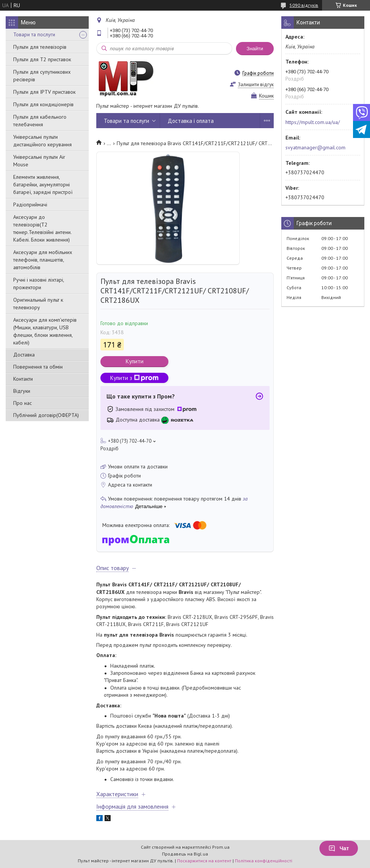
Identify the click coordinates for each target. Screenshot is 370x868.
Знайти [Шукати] (255, 49)
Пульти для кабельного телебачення (40, 121)
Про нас (22, 403)
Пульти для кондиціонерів (43, 104)
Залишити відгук (256, 84)
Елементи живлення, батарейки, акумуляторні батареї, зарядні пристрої (43, 184)
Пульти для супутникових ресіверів (42, 76)
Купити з (134, 378)
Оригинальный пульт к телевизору (38, 304)
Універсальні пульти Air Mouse (39, 161)
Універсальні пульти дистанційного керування (42, 141)
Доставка (24, 355)
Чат (339, 848)
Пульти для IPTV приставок (44, 92)
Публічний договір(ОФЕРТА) (46, 415)
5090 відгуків (304, 5)
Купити (135, 361)
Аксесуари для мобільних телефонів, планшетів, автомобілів (43, 260)
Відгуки (22, 391)
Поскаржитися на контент (204, 861)
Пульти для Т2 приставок (42, 59)
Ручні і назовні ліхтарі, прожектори (39, 284)
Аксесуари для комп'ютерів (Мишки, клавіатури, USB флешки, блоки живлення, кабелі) (45, 331)
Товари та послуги (34, 34)
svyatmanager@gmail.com (315, 147)
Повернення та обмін (38, 367)
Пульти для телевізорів (40, 47)
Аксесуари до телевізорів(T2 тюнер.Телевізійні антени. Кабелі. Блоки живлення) (42, 228)
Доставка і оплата (191, 121)
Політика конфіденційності (264, 861)
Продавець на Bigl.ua (185, 854)
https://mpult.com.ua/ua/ (313, 122)
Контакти (23, 379)
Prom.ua (221, 847)
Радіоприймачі (30, 205)
